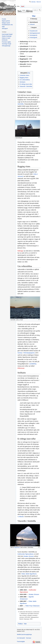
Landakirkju (33, 364)
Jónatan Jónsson (29, 556)
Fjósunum (17, 547)
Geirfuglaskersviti (35, 33)
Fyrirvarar (29, 638)
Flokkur (20, 624)
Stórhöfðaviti (34, 22)
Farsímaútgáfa (21, 642)
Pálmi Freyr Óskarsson (32, 606)
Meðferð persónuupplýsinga (24, 634)
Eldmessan (21, 368)
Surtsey (20, 353)
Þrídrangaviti (33, 37)
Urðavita (21, 517)
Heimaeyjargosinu (29, 353)
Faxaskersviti (33, 31)
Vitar (34, 16)
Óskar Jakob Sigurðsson (29, 574)
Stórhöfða (21, 104)
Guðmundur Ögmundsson (26, 554)
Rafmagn (20, 251)
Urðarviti (32, 24)
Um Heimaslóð (21, 638)
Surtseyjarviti (33, 35)
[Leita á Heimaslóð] (37, 10)
